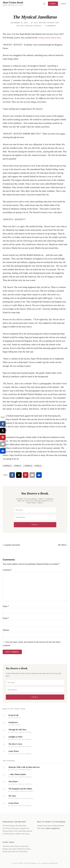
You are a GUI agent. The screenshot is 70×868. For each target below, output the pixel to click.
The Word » (63, 545)
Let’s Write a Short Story (11, 828)
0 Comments (50, 26)
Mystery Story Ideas (21, 846)
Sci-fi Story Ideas (22, 851)
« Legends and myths (11, 545)
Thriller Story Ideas (24, 849)
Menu (64, 4)
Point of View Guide (15, 831)
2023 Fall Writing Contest (29, 26)
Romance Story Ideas (10, 849)
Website (6, 630)
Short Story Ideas (8, 846)
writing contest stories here (49, 38)
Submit (53, 4)
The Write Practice (9, 826)
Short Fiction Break (13, 3)
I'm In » (35, 525)
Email (6, 618)
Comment (7, 570)
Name (6, 606)
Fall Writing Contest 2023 (47, 23)
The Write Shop (21, 826)
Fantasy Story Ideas (9, 851)
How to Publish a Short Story (20, 834)
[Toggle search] (44, 4)
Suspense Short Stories (45, 826)
